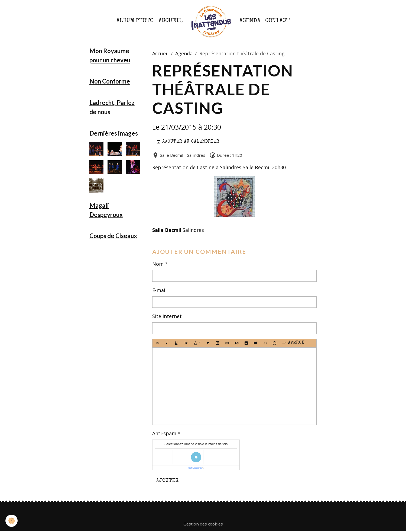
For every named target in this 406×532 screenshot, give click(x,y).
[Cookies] (12, 521)
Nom (158, 264)
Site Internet (167, 316)
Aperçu (293, 343)
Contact (277, 21)
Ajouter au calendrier (188, 142)
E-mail (159, 290)
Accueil (170, 21)
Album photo (135, 21)
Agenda (250, 21)
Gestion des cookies (203, 524)
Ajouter (168, 481)
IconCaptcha (195, 468)
